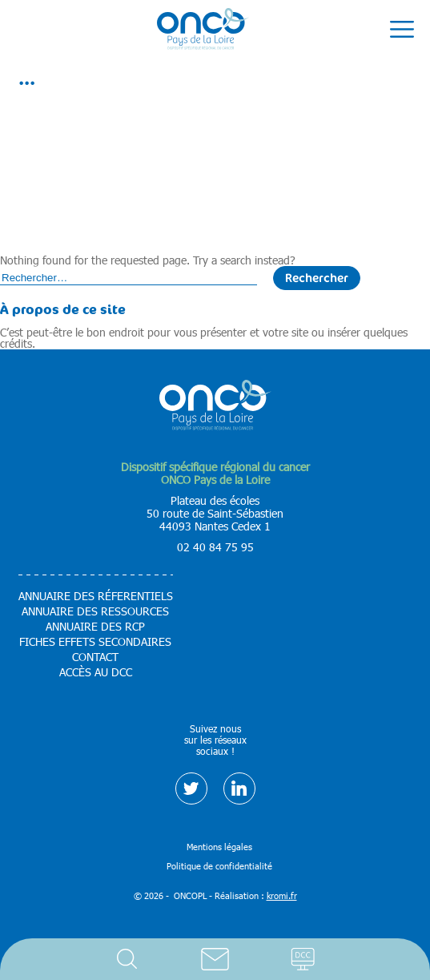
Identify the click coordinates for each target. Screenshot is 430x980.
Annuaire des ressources (95, 611)
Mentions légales (219, 847)
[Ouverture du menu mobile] (402, 30)
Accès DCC (303, 959)
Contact (215, 959)
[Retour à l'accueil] (203, 30)
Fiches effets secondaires (95, 642)
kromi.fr (282, 895)
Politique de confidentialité (219, 866)
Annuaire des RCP (95, 627)
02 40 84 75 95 (215, 547)
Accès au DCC (96, 672)
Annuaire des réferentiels (96, 596)
